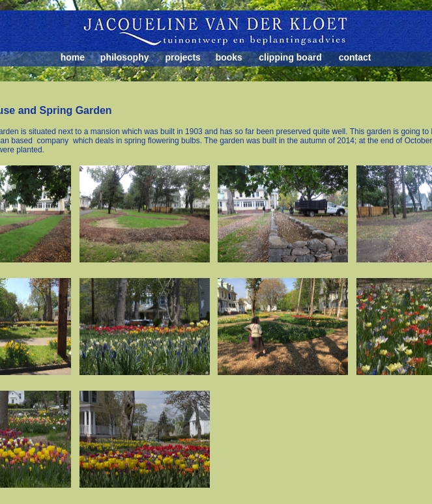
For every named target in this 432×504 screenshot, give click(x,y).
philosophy (125, 57)
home (73, 57)
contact (355, 57)
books (229, 57)
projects (182, 57)
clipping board (290, 57)
